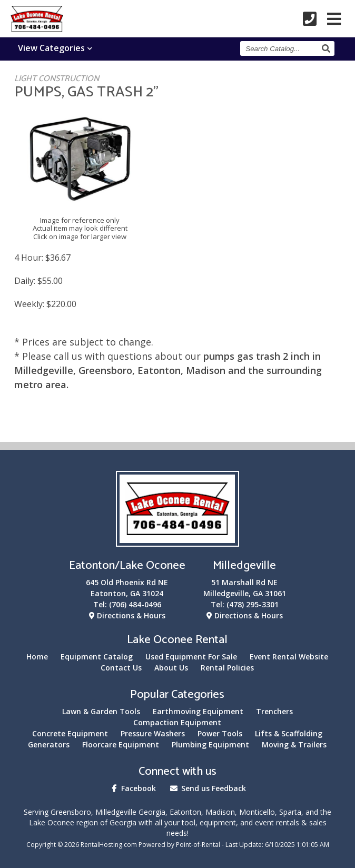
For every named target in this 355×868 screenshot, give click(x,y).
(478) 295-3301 (253, 604)
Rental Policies (227, 668)
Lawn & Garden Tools (101, 711)
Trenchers (274, 711)
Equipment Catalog (97, 657)
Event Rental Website (289, 657)
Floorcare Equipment (121, 744)
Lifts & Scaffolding (289, 733)
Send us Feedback (207, 788)
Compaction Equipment (177, 722)
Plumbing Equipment (210, 744)
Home (37, 657)
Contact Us (121, 668)
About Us (171, 668)
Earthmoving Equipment (198, 711)
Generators (49, 744)
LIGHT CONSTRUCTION (57, 79)
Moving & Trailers (294, 744)
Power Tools (220, 733)
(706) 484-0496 (135, 604)
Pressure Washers (153, 733)
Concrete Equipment (70, 733)
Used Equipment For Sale (191, 657)
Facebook (132, 788)
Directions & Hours (127, 615)
